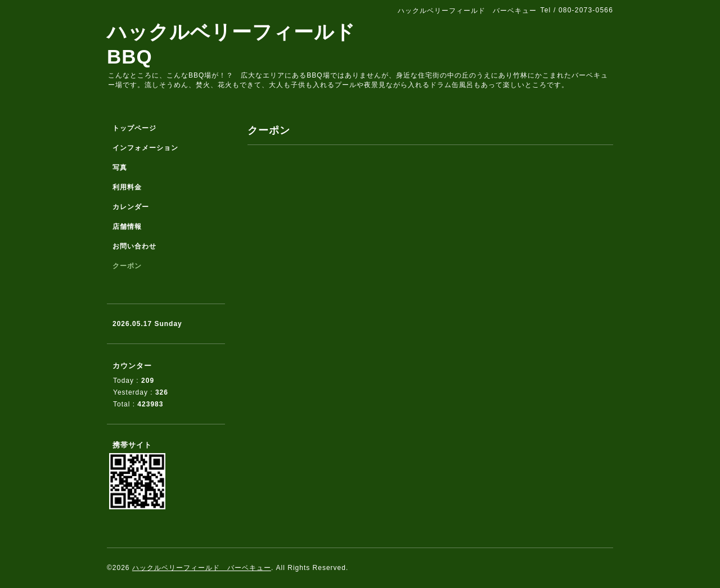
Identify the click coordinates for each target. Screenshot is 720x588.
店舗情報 (127, 227)
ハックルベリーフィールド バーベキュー (202, 568)
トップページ (134, 128)
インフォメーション (145, 148)
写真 (120, 168)
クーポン (127, 266)
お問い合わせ (134, 246)
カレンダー (131, 207)
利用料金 (127, 187)
